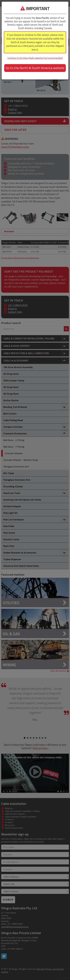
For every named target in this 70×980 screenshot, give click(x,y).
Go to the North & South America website (35, 68)
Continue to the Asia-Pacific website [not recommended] (35, 58)
